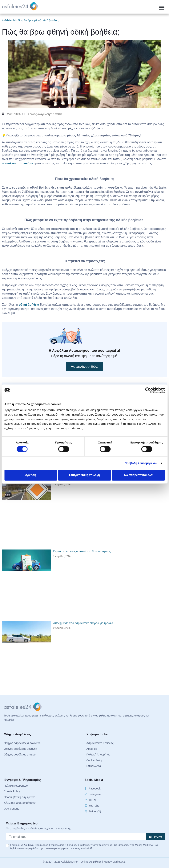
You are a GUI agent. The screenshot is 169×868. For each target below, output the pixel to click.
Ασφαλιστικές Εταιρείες (100, 743)
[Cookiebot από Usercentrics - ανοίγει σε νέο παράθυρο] (148, 390)
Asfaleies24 (9, 20)
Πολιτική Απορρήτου (98, 755)
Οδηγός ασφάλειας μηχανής (20, 749)
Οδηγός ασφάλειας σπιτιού (20, 755)
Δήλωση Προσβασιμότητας (20, 803)
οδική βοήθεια (29, 305)
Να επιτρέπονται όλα (138, 475)
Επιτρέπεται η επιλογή (85, 475)
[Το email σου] (76, 837)
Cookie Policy (95, 760)
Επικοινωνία (94, 766)
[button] (162, 8)
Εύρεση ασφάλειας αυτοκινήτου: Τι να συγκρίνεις (82, 551)
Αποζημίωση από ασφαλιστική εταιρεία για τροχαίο (83, 623)
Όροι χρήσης (11, 809)
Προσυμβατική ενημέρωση (19, 797)
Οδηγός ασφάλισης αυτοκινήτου (23, 743)
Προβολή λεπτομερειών (141, 463)
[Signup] (155, 837)
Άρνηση (31, 475)
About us (92, 749)
